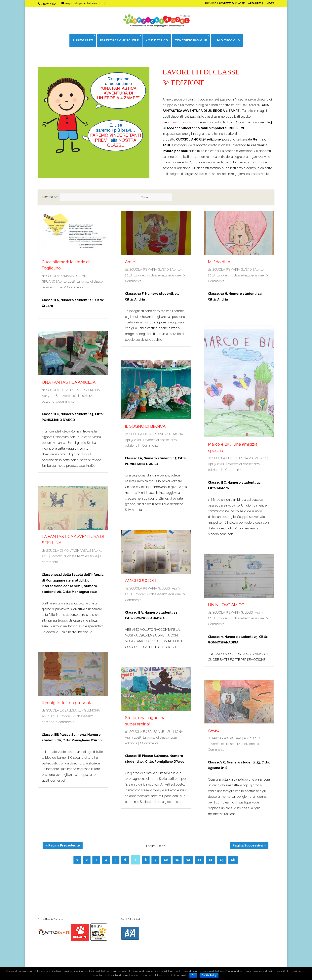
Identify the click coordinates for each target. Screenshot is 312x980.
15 (222, 860)
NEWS (270, 3)
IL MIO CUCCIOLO (227, 40)
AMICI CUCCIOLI (141, 580)
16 (233, 860)
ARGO (214, 730)
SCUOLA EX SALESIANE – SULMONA (73, 390)
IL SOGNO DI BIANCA (145, 426)
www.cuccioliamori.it (185, 122)
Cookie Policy (209, 975)
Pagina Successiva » (249, 845)
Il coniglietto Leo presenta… (68, 703)
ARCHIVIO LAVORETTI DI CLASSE (225, 3)
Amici (130, 262)
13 (199, 860)
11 (177, 860)
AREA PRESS (256, 3)
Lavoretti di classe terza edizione (74, 556)
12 (188, 860)
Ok (193, 975)
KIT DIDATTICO (157, 40)
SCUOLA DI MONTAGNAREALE (69, 551)
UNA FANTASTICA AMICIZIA (69, 382)
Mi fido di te (219, 262)
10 (166, 860)
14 (211, 860)
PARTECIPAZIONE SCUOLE (119, 40)
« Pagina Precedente (63, 845)
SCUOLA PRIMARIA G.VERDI (149, 270)
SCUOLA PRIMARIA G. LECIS (150, 588)
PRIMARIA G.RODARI (227, 738)
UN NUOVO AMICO (226, 605)
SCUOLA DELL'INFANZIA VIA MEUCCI (239, 458)
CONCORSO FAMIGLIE (191, 40)
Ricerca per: (51, 197)
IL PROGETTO (83, 40)
